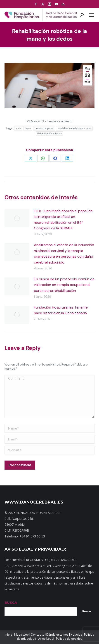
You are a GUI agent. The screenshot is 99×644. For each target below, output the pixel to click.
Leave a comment (60, 121)
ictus (18, 128)
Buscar (87, 611)
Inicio (8, 635)
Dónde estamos (57, 635)
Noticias (76, 635)
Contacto (38, 635)
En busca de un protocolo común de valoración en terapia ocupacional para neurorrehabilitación (64, 285)
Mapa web (21, 635)
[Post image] (17, 218)
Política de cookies (69, 639)
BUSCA (11, 602)
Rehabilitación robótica (49, 134)
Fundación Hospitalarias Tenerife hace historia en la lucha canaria (61, 310)
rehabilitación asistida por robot (74, 128)
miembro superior (44, 128)
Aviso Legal (46, 639)
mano (28, 128)
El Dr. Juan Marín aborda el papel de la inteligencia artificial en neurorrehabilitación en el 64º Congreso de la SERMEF (63, 220)
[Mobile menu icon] (91, 15)
